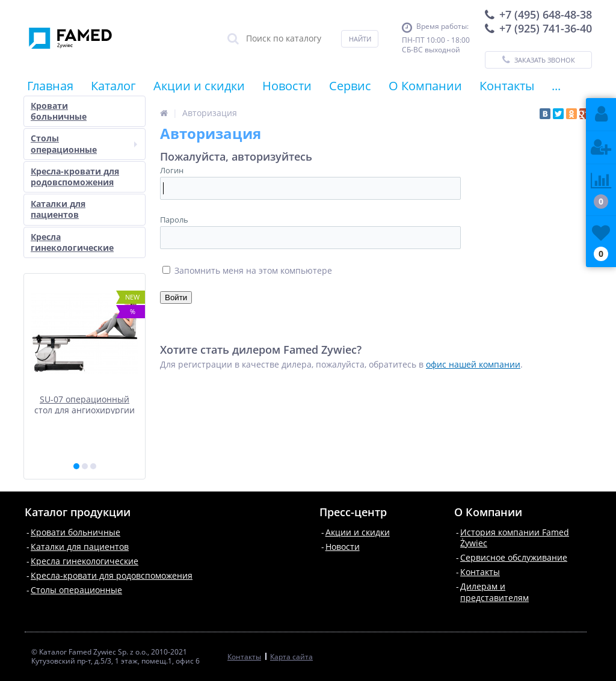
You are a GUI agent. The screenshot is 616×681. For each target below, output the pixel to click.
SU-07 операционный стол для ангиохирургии (85, 404)
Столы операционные (84, 143)
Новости (287, 86)
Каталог (113, 86)
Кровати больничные (59, 111)
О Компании (425, 86)
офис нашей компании (473, 364)
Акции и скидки (199, 86)
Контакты (507, 86)
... (556, 86)
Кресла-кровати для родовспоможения (75, 177)
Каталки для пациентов (58, 209)
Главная (50, 86)
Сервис (350, 86)
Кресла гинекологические (72, 242)
